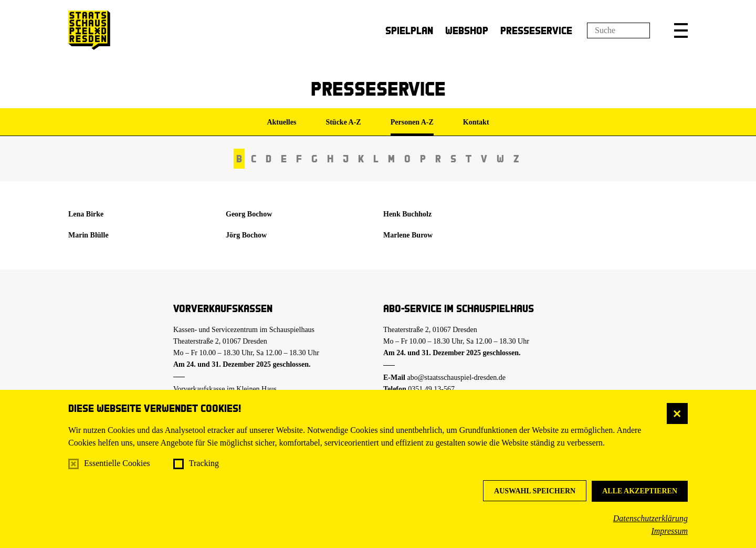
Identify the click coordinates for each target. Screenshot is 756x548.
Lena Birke (86, 214)
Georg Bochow (249, 214)
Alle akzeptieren (640, 491)
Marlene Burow (408, 235)
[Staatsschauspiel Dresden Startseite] (89, 30)
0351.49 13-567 (431, 389)
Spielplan (409, 30)
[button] (681, 30)
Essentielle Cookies (117, 463)
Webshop (467, 30)
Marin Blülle (88, 235)
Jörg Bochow (246, 235)
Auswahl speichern (535, 491)
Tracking (204, 463)
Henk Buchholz (407, 214)
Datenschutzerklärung (650, 518)
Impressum (669, 531)
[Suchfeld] (618, 30)
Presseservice (536, 30)
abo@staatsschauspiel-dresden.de (456, 378)
